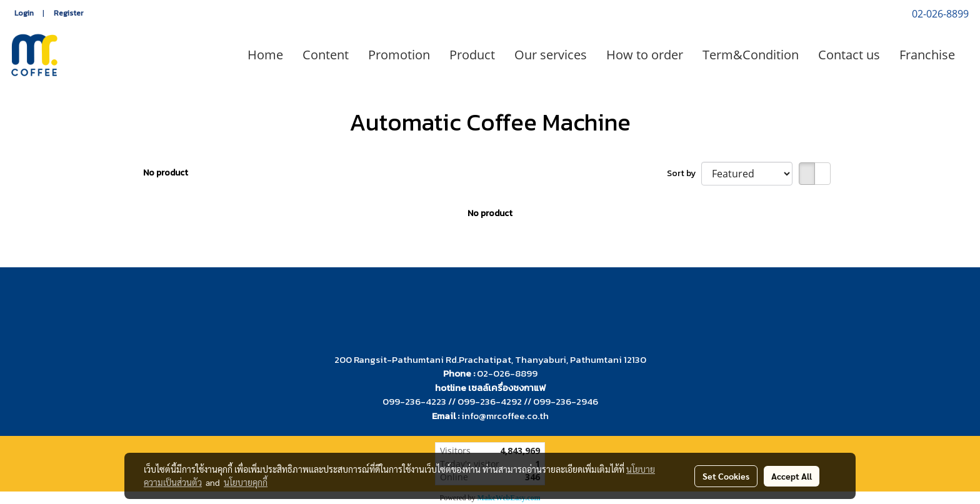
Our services (551, 55)
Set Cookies (726, 476)
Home (265, 55)
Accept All (792, 476)
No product (166, 173)
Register (68, 13)
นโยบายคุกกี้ (246, 482)
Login (24, 13)
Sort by (684, 173)
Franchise (927, 55)
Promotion (399, 55)
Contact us (849, 55)
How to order (645, 55)
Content (326, 55)
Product (472, 55)
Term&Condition (751, 55)
